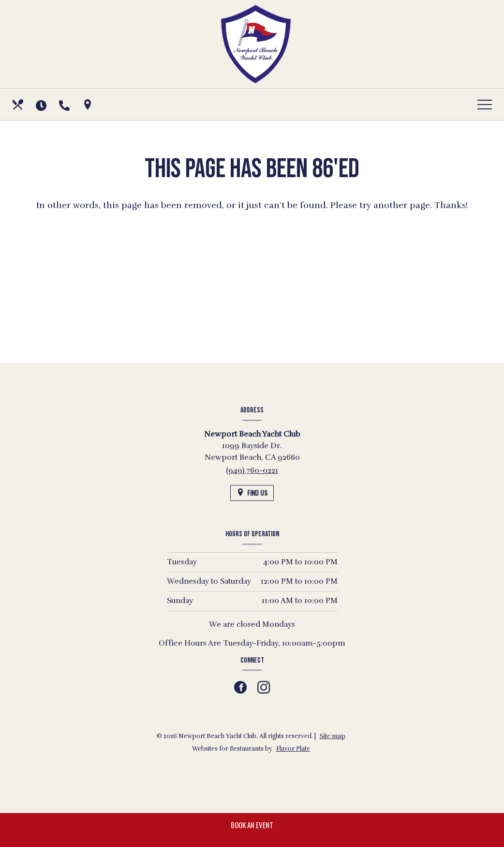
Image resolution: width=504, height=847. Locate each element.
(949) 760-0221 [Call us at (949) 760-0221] (252, 470)
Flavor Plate (293, 749)
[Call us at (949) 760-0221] (65, 105)
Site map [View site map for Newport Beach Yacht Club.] (333, 736)
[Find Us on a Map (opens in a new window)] (89, 105)
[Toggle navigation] (485, 105)
